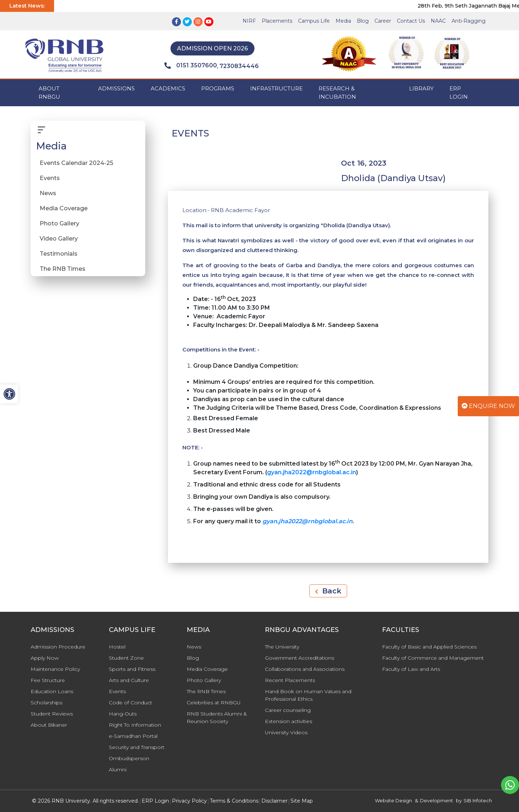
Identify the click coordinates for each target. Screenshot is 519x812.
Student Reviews (52, 714)
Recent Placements (290, 680)
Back (328, 591)
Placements (277, 21)
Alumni (118, 770)
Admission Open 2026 (212, 48)
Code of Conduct (130, 703)
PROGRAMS (218, 88)
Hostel (117, 647)
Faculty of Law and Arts (411, 669)
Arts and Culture (129, 680)
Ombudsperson (129, 758)
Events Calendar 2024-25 (76, 163)
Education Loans (52, 691)
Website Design (393, 800)
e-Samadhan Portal (133, 736)
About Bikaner (49, 725)
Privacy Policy (189, 801)
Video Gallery (59, 239)
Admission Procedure (58, 647)
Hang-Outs (123, 714)
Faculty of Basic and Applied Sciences (429, 647)
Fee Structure (48, 680)
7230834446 (239, 66)
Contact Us (411, 21)
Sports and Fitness (132, 669)
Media (343, 21)
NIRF (249, 21)
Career (383, 21)
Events (50, 178)
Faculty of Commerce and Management (433, 658)
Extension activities (289, 721)
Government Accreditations (300, 658)
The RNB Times (63, 269)
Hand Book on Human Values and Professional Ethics (308, 695)
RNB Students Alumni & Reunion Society (217, 717)
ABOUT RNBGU (49, 93)
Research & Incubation (337, 93)
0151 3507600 (191, 66)
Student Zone (126, 658)
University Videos (286, 732)
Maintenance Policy (55, 669)
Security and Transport (137, 747)
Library (421, 88)
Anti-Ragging (469, 21)
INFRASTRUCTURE (276, 88)
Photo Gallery (59, 223)
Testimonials (59, 254)
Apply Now (45, 658)
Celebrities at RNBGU (214, 703)
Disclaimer (274, 801)
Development (436, 800)
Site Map (302, 801)
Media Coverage (64, 208)
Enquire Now (488, 406)
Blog (363, 21)
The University (282, 647)
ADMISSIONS (116, 88)
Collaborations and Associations (305, 669)
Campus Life (314, 21)
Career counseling (288, 710)
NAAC (438, 21)
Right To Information (135, 725)
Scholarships (46, 703)
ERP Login (459, 93)
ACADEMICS (168, 88)
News (48, 193)
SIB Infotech (478, 800)
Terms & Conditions (234, 801)
